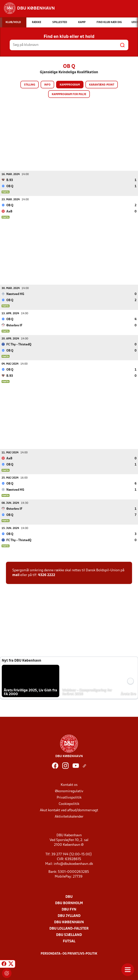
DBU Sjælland (69, 935)
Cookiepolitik (69, 804)
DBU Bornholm (69, 903)
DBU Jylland (69, 916)
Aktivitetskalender (69, 817)
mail (16, 575)
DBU (69, 897)
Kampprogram (70, 85)
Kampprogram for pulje (69, 94)
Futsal (69, 941)
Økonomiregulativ (69, 791)
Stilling (30, 85)
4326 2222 (47, 575)
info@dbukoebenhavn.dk (73, 864)
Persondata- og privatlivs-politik (69, 954)
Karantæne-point (102, 85)
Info (47, 85)
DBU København (69, 922)
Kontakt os (69, 785)
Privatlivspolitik (69, 797)
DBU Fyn (69, 909)
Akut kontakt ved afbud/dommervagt (69, 810)
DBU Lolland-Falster (69, 928)
